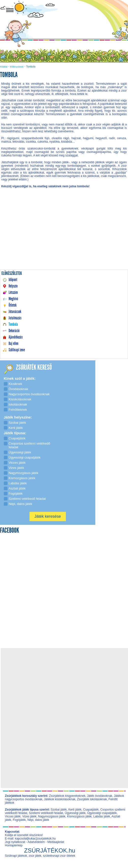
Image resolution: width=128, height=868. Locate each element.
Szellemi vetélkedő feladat (46, 813)
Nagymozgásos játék (52, 816)
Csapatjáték (91, 810)
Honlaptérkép (14, 845)
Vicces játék (13, 816)
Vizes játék (29, 816)
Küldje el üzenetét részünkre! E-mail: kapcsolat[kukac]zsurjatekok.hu (30, 837)
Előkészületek (17, 67)
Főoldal (4, 67)
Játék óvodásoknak (100, 796)
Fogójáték (19, 820)
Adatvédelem (36, 842)
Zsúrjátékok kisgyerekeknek (67, 796)
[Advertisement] (64, 234)
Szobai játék (59, 810)
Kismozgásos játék (79, 816)
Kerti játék (75, 810)
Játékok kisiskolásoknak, (60, 799)
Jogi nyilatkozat (15, 842)
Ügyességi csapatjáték (102, 813)
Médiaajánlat (56, 842)
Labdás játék (102, 816)
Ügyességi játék (75, 813)
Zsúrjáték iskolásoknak (92, 799)
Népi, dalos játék (38, 820)
